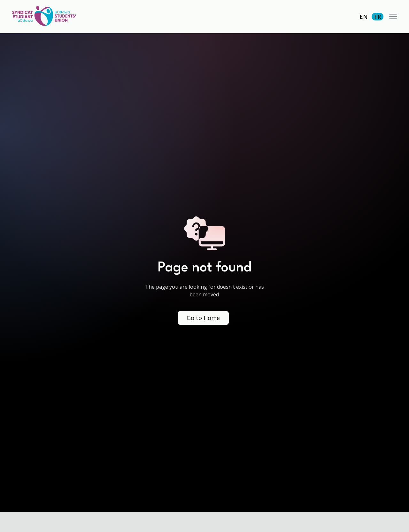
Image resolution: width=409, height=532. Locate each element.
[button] (393, 17)
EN (364, 17)
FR (378, 17)
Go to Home (203, 318)
